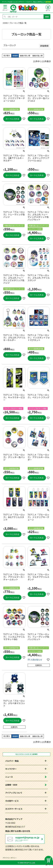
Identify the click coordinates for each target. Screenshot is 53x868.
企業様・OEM (11, 786)
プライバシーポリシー (10, 861)
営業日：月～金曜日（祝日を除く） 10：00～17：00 (30, 841)
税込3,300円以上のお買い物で (26, 755)
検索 (47, 17)
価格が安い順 (25, 56)
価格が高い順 (37, 56)
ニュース (9, 778)
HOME (5, 23)
